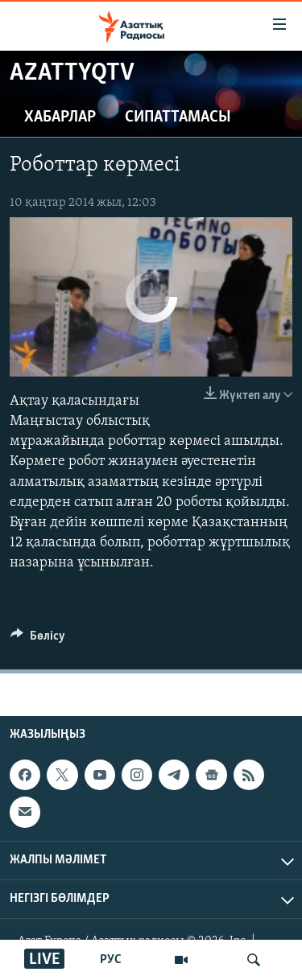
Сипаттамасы (178, 117)
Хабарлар (60, 117)
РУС (111, 960)
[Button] (38, 640)
